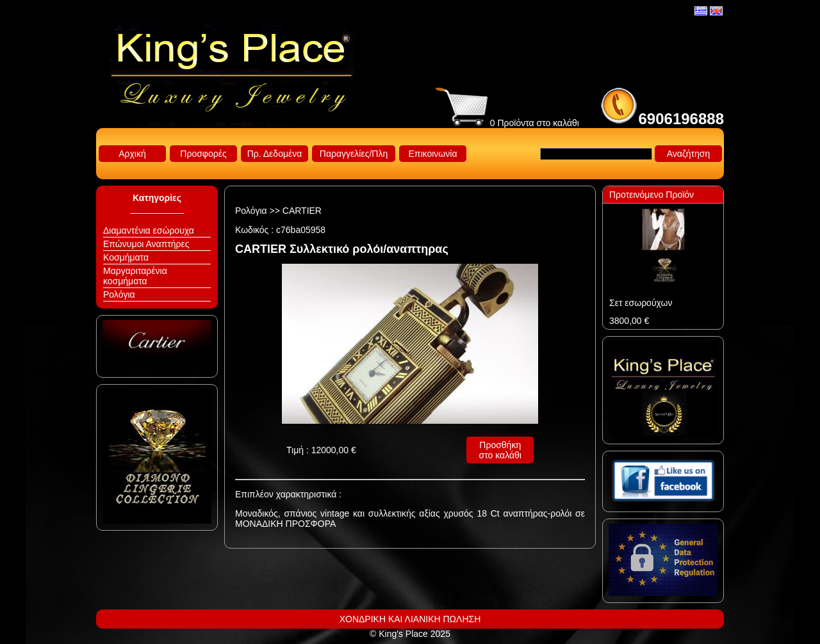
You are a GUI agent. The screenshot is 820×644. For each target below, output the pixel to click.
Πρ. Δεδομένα (275, 154)
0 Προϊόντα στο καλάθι (507, 123)
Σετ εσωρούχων (641, 303)
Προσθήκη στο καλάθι (500, 450)
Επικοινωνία (433, 154)
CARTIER (302, 211)
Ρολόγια (119, 294)
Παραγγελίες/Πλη (354, 154)
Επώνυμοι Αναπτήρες (146, 244)
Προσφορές (203, 154)
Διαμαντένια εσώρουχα (149, 230)
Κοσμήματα (126, 257)
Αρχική (132, 154)
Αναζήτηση (689, 154)
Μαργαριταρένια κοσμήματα (135, 276)
